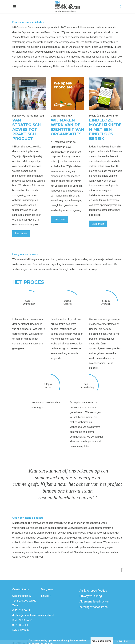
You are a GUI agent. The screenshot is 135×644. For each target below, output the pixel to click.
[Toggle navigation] (14, 7)
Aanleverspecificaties (93, 591)
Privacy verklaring (91, 596)
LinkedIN (46, 596)
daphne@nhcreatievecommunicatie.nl (33, 615)
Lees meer (21, 233)
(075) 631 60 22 (21, 610)
